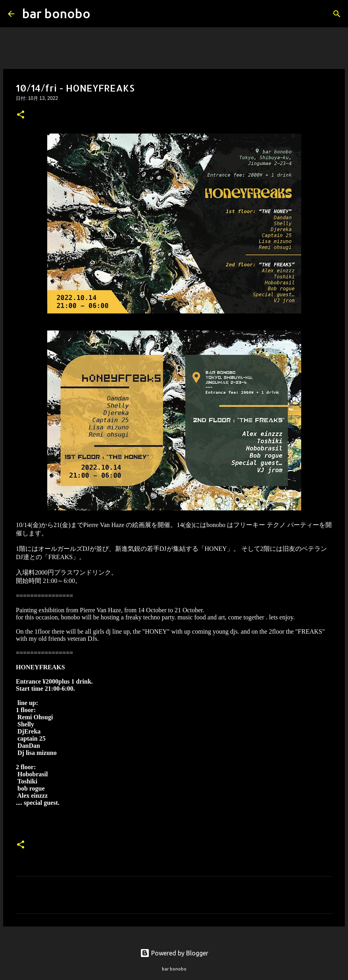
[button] (21, 115)
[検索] (102, 14)
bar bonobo (56, 13)
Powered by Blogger (174, 953)
